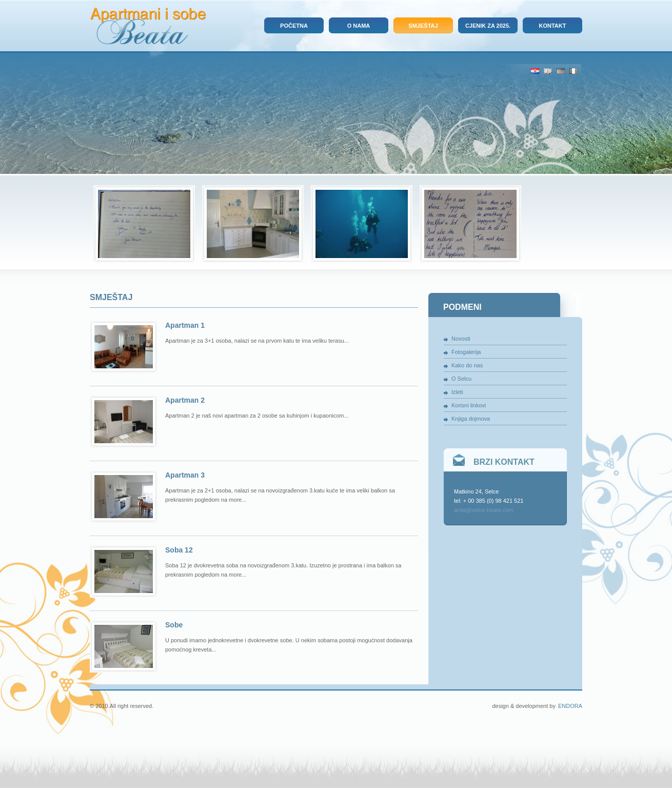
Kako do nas (467, 365)
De (561, 71)
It (574, 71)
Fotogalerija (466, 352)
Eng (548, 71)
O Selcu (461, 379)
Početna (294, 26)
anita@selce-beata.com (484, 510)
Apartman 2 (185, 400)
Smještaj (423, 26)
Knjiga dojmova (471, 419)
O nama (359, 26)
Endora (570, 706)
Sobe (174, 625)
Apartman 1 (185, 325)
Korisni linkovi (469, 405)
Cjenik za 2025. (488, 26)
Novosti (461, 339)
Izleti (457, 392)
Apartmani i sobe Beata (148, 26)
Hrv (535, 71)
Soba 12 (179, 550)
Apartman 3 (185, 475)
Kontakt (553, 26)
